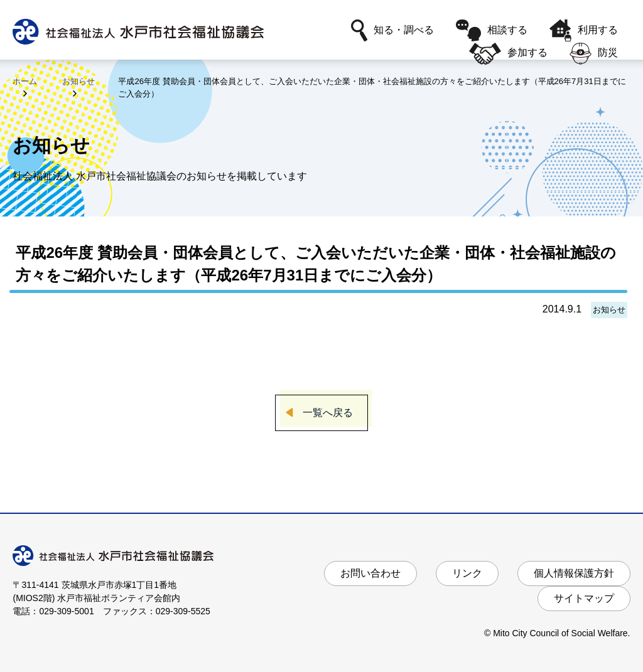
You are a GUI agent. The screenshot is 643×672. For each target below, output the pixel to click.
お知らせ (78, 81)
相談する (492, 30)
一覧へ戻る (328, 413)
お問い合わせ (370, 573)
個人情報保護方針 (574, 573)
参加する (508, 54)
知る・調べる (392, 30)
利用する (584, 30)
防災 (594, 54)
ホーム (25, 81)
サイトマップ (584, 598)
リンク (467, 573)
